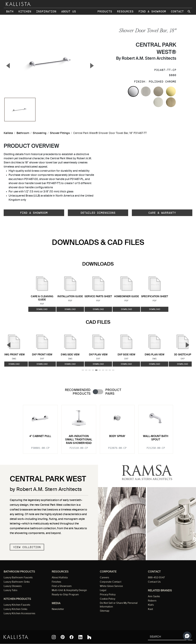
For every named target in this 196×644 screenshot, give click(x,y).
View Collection (27, 547)
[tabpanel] (98, 427)
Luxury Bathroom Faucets (18, 578)
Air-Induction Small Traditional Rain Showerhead (79, 440)
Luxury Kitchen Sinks (15, 609)
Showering (40, 133)
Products (105, 11)
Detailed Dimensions (98, 213)
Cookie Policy (107, 599)
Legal (103, 590)
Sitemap (105, 611)
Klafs (151, 605)
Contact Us (154, 582)
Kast (151, 609)
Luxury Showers (13, 586)
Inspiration (46, 11)
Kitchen (25, 11)
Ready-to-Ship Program (65, 595)
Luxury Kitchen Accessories (19, 614)
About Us (69, 11)
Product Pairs (113, 392)
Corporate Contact (111, 582)
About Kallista (60, 578)
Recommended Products (78, 392)
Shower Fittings (60, 133)
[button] (187, 636)
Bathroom (23, 133)
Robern (152, 601)
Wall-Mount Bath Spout (156, 438)
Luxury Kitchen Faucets (17, 605)
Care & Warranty (162, 213)
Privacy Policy (108, 595)
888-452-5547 (156, 578)
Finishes (56, 582)
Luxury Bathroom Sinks (17, 582)
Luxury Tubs (10, 590)
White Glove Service (111, 586)
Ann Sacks (154, 597)
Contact (177, 11)
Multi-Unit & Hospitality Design (69, 590)
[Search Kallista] (166, 637)
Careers (104, 578)
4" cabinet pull (40, 436)
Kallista (8, 133)
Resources (125, 11)
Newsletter (58, 609)
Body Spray (117, 436)
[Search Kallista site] (189, 12)
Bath (10, 11)
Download (42, 309)
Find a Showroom (152, 11)
